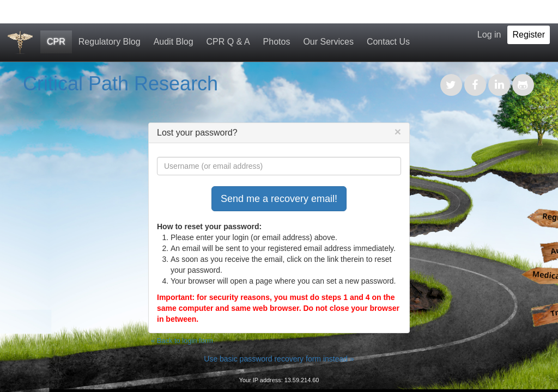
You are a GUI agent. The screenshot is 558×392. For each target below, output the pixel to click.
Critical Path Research (120, 84)
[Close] (398, 131)
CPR (56, 42)
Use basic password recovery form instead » (279, 359)
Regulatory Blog (110, 42)
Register (529, 35)
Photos (277, 42)
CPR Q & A (228, 42)
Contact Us (388, 42)
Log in (489, 35)
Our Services (328, 42)
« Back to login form (182, 341)
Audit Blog (174, 42)
